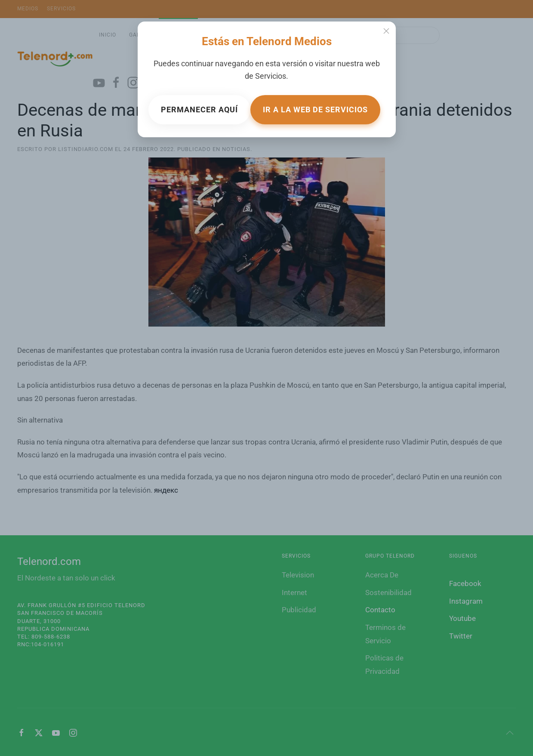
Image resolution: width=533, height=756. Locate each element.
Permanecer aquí (199, 110)
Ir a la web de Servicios (315, 110)
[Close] (386, 31)
